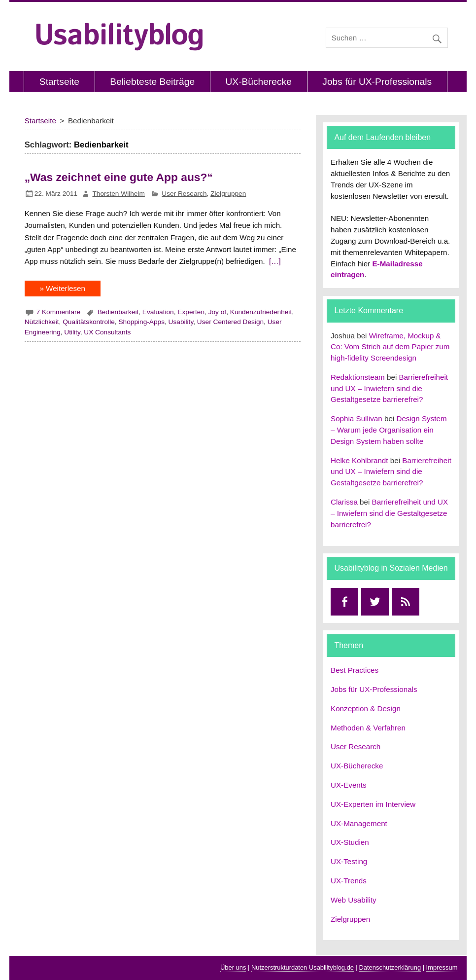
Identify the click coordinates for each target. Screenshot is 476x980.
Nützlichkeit (42, 322)
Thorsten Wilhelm (119, 194)
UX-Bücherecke (259, 82)
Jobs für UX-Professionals (377, 82)
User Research (184, 194)
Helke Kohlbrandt (359, 460)
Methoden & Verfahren (368, 728)
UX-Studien (350, 842)
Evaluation (158, 312)
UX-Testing (349, 861)
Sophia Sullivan (357, 418)
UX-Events (349, 785)
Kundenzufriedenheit (261, 312)
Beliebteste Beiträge (152, 82)
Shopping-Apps (141, 322)
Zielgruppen (228, 194)
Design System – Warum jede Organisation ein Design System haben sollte (389, 430)
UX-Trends (349, 881)
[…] (274, 261)
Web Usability (354, 900)
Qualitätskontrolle (89, 322)
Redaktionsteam (358, 377)
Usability (181, 322)
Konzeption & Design (366, 708)
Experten (191, 312)
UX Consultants (107, 332)
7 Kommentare (59, 312)
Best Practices (355, 670)
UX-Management (359, 823)
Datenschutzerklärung (390, 967)
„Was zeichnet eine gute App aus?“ (119, 177)
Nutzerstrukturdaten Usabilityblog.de (303, 967)
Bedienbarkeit (118, 312)
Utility (72, 332)
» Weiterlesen (62, 288)
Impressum (442, 967)
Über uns (233, 967)
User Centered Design (230, 322)
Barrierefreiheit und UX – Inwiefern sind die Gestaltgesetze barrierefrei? (389, 388)
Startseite (59, 82)
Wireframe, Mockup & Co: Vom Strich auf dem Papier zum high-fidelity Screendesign (390, 347)
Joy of (217, 312)
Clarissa (344, 502)
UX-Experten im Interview (373, 804)
